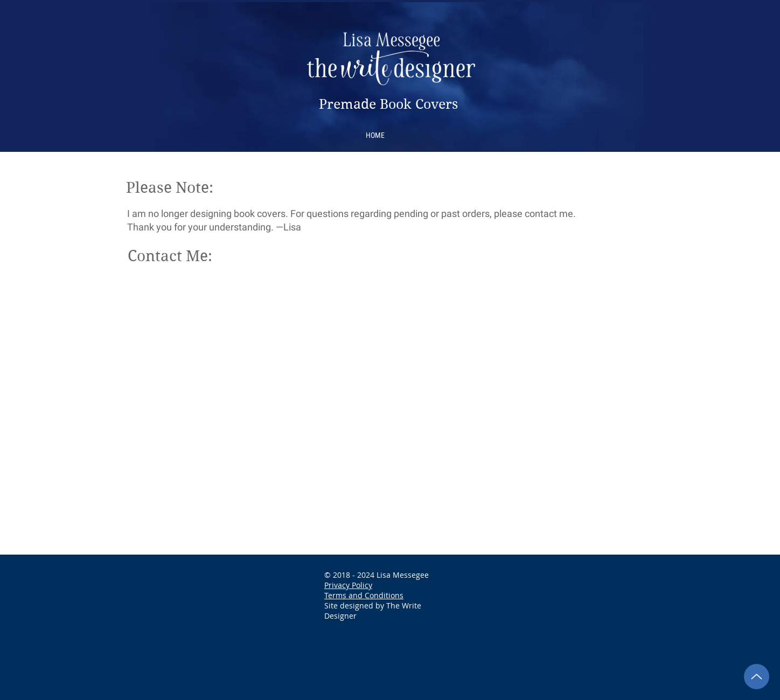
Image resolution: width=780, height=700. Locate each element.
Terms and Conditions (364, 595)
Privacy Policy (348, 585)
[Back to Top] (757, 677)
